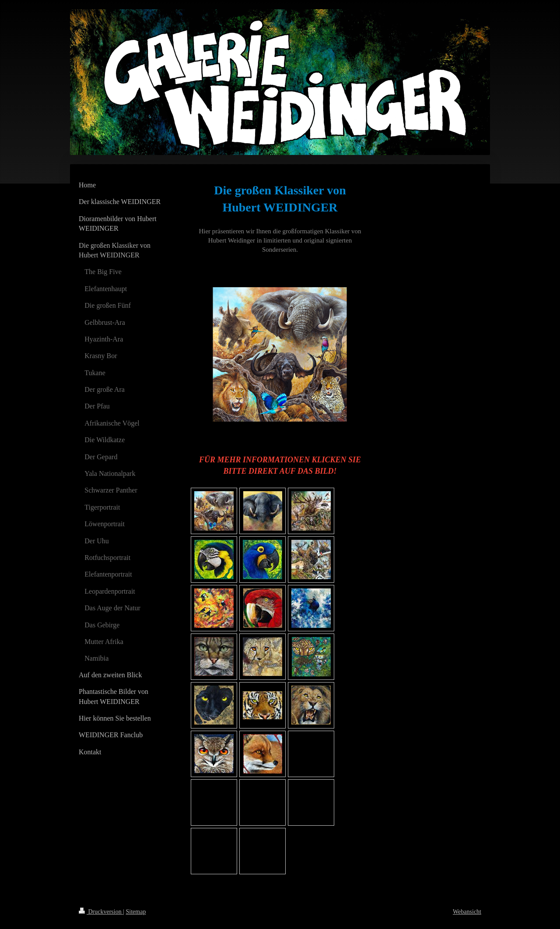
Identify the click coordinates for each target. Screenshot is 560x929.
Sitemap (136, 912)
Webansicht (467, 912)
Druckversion (101, 912)
